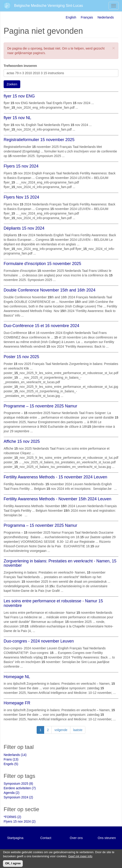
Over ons (76, 838)
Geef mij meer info (80, 858)
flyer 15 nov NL (17, 118)
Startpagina (15, 838)
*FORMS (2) (12, 817)
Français (87, 17)
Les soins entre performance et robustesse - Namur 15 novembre (53, 603)
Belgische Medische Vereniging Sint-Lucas (48, 6)
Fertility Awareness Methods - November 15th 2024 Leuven (57, 499)
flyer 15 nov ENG (19, 96)
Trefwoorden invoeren (20, 66)
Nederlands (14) (15, 755)
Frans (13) (11, 759)
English (71, 17)
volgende (61, 730)
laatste (78, 730)
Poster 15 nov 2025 (21, 357)
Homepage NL (17, 677)
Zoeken (12, 84)
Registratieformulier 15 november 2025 (39, 140)
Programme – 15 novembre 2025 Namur (40, 406)
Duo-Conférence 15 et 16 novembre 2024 (41, 326)
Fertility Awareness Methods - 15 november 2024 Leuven (55, 477)
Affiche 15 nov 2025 (22, 441)
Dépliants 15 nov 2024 (24, 228)
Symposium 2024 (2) (18, 797)
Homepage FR (17, 703)
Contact (46, 838)
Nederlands (106, 17)
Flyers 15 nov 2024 (21, 166)
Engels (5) (11, 764)
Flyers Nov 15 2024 (21, 197)
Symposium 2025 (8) (18, 784)
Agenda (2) (11, 793)
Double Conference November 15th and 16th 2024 (50, 290)
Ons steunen (107, 838)
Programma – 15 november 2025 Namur (40, 525)
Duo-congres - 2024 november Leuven (39, 641)
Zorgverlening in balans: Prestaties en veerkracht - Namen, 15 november (60, 563)
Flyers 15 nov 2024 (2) (20, 821)
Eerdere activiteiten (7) (20, 788)
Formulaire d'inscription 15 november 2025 (42, 264)
